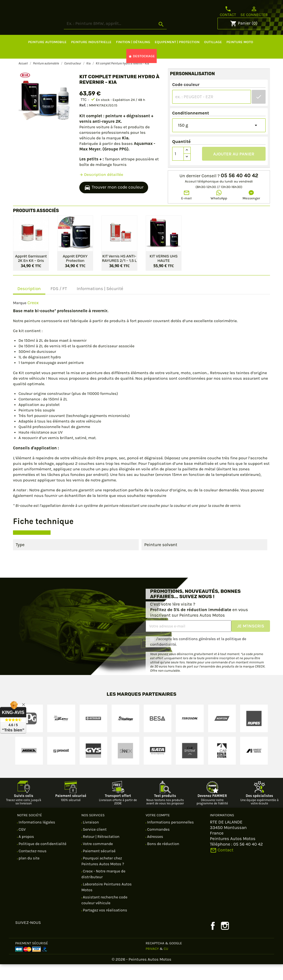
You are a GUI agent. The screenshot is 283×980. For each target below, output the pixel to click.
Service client (94, 845)
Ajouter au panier (234, 170)
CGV (22, 845)
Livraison (91, 838)
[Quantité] (178, 170)
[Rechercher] (136, 39)
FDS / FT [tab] (59, 304)
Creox (33, 318)
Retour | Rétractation (101, 852)
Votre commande (98, 860)
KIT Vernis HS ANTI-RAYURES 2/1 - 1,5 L (119, 274)
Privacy (152, 964)
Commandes (158, 845)
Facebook (213, 942)
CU (166, 964)
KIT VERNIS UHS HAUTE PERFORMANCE (163, 274)
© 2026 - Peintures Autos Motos (141, 975)
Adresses (155, 852)
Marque (20, 319)
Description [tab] (29, 304)
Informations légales (36, 838)
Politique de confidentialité (42, 860)
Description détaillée (101, 190)
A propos (26, 852)
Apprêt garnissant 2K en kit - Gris (31, 274)
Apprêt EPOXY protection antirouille (75, 274)
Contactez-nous (32, 867)
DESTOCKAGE (141, 72)
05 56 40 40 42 (240, 191)
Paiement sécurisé (99, 867)
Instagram (225, 942)
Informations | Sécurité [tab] (100, 304)
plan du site (29, 874)
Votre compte (158, 831)
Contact (228, 11)
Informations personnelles (170, 838)
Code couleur (186, 100)
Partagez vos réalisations (105, 926)
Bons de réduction (163, 860)
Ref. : (84, 121)
